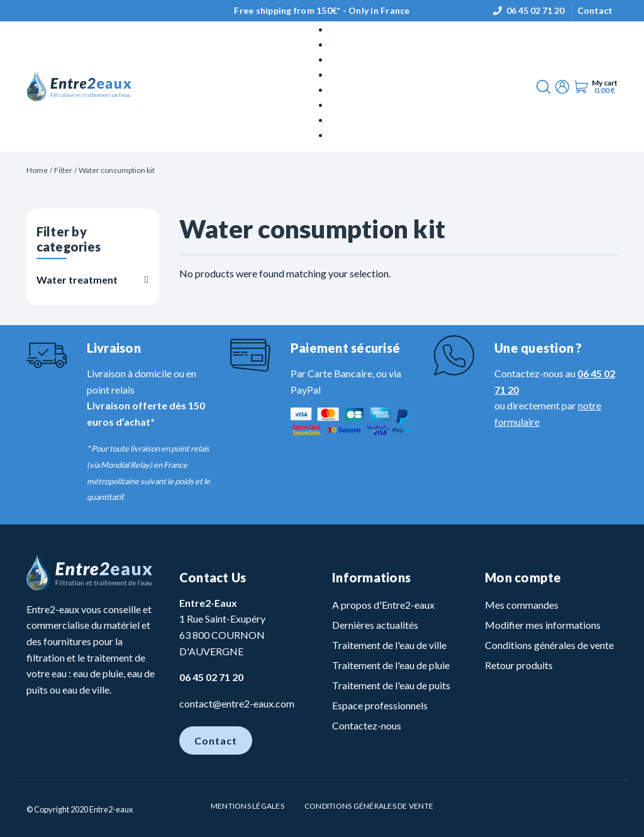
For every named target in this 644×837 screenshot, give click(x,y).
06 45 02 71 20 (535, 10)
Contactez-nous (367, 725)
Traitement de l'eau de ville (389, 645)
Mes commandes (522, 605)
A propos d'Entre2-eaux (383, 605)
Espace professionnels (380, 705)
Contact (595, 10)
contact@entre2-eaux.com (237, 703)
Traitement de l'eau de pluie (391, 665)
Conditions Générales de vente (369, 806)
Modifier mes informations (543, 625)
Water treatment (77, 280)
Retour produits (519, 665)
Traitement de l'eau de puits (391, 685)
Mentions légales (247, 806)
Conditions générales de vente (549, 645)
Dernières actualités (375, 625)
